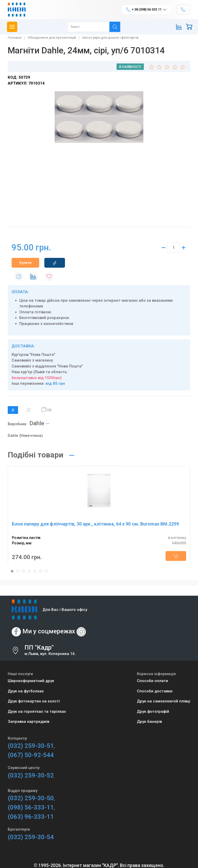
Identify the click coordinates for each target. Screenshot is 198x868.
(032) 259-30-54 (31, 837)
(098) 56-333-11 (31, 807)
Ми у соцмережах (49, 632)
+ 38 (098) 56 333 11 (147, 10)
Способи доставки (155, 691)
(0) (46, 410)
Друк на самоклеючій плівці (164, 701)
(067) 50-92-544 (31, 755)
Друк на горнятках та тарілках (37, 711)
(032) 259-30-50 (31, 798)
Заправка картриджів (28, 722)
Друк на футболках (26, 691)
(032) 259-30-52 (31, 775)
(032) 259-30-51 (31, 746)
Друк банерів (149, 722)
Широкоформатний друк (31, 681)
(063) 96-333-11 (31, 817)
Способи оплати (152, 681)
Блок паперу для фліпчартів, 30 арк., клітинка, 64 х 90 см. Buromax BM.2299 (95, 524)
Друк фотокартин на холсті (34, 701)
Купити (25, 263)
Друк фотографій (153, 711)
